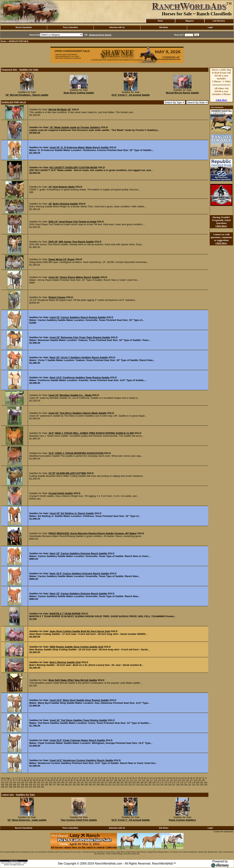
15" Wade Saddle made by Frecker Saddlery (75, 127)
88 (48, 780)
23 (67, 778)
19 (55, 778)
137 (27, 782)
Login (210, 27)
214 (122, 785)
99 (80, 780)
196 (50, 785)
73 (5, 780)
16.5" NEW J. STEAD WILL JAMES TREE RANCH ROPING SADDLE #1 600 (91, 433)
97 (74, 780)
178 (190, 782)
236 (3, 787)
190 (30, 785)
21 (61, 778)
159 (114, 782)
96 (72, 780)
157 (106, 782)
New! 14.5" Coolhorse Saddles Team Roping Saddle (80, 377)
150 (78, 782)
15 (44, 778)
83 (34, 780)
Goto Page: (6, 778)
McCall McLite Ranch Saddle (182, 93)
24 (69, 778)
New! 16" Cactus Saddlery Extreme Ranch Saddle (79, 553)
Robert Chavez (57, 297)
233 (198, 785)
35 (101, 778)
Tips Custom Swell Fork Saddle (79, 820)
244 (34, 787)
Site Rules (164, 27)
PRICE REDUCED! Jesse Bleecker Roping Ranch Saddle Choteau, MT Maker (93, 533)
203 (78, 785)
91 (57, 780)
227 (174, 785)
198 (58, 785)
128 (195, 780)
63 (183, 778)
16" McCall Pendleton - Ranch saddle (27, 95)
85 (40, 780)
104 (100, 780)
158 (110, 782)
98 (77, 780)
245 (38, 787)
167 (146, 782)
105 (104, 780)
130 (203, 780)
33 (96, 778)
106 (108, 780)
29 (84, 778)
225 (166, 785)
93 (63, 780)
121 (167, 780)
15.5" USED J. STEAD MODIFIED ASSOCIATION (76, 453)
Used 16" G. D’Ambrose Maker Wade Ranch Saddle (80, 147)
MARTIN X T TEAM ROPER (65, 614)
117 (151, 780)
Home (160, 21)
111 (128, 780)
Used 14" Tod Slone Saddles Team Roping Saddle (79, 720)
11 (32, 778)
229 (182, 785)
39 (113, 778)
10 (29, 778)
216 (130, 785)
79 (22, 780)
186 (14, 785)
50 (145, 778)
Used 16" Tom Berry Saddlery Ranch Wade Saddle (77, 413)
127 (191, 780)
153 (90, 782)
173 (170, 782)
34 (99, 778)
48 (139, 778)
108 (116, 780)
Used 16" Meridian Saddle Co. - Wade (70, 395)
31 (90, 778)
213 (118, 785)
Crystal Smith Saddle (61, 493)
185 (11, 785)
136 (22, 782)
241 (22, 787)
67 (194, 778)
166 (142, 782)
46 (133, 778)
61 (177, 778)
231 (190, 785)
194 (42, 785)
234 (202, 785)
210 (106, 785)
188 (22, 785)
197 (54, 785)
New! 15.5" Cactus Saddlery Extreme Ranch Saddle (80, 573)
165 (138, 782)
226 (170, 785)
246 (42, 787)
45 (130, 778)
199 (62, 785)
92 (60, 780)
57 (165, 778)
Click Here (221, 100)
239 (14, 787)
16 (46, 778)
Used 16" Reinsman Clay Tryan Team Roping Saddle (80, 337)
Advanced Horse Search (100, 35)
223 (158, 785)
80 (25, 780)
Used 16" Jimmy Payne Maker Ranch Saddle (74, 277)
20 (58, 778)
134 (14, 782)
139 (34, 782)
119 (159, 780)
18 (52, 778)
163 (130, 782)
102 (92, 780)
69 (200, 778)
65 (188, 778)
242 (27, 787)
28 (81, 778)
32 (93, 778)
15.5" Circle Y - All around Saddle (131, 95)
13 (38, 778)
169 (154, 782)
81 (28, 780)
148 (70, 782)
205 (86, 785)
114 (139, 780)
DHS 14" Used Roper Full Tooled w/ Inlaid (72, 222)
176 (182, 782)
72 (2, 780)
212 (114, 785)
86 (43, 780)
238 (11, 787)
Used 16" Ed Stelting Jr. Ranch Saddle (72, 513)
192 (38, 785)
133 (11, 782)
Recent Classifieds (24, 27)
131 (3, 782)
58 (168, 778)
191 (34, 785)
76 (14, 780)
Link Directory (219, 21)
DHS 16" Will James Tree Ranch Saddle (71, 242)
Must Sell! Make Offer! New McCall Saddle (73, 680)
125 (183, 780)
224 (162, 785)
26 (75, 778)
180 (198, 782)
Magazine (189, 21)
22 (64, 778)
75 (11, 780)
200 (66, 785)
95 (69, 780)
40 (116, 778)
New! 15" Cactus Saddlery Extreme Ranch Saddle (79, 594)
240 (18, 787)
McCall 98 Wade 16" (60, 109)
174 (174, 782)
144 (54, 782)
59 (171, 778)
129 (199, 780)
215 (126, 785)
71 (206, 778)
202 (74, 785)
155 (98, 782)
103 (96, 780)
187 (18, 785)
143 (50, 782)
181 (202, 782)
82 (31, 780)
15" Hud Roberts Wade (62, 187)
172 (166, 782)
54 (156, 778)
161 (122, 782)
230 (186, 785)
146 (62, 782)
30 (87, 778)
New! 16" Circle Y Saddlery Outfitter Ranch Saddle (79, 357)
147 (66, 782)
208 (98, 785)
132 (7, 782)
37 (107, 778)
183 (3, 785)
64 (186, 778)
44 (128, 778)
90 (54, 780)
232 (194, 785)
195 (46, 785)
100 (84, 780)
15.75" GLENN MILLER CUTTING (68, 473)
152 (86, 782)
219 (142, 785)
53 (154, 778)
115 (144, 780)
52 (151, 778)
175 (178, 782)
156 (102, 782)
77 (16, 780)
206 (90, 785)
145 (58, 782)
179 (194, 782)
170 (158, 782)
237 (7, 787)
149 (74, 782)
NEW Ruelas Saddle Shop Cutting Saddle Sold (77, 647)
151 (82, 782)
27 (78, 778)
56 (162, 778)
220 (146, 785)
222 (154, 785)
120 (163, 780)
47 (136, 778)
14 (41, 778)
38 (110, 778)
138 (30, 782)
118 (155, 780)
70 (203, 778)
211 (110, 785)
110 (124, 780)
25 (72, 778)
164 (134, 782)
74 (8, 780)
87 (46, 780)
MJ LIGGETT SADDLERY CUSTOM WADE (74, 167)
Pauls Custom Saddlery (182, 820)
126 (187, 780)
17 (49, 778)
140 (38, 782)
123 (175, 780)
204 (82, 785)
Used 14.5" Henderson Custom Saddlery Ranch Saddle (82, 760)
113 (135, 780)
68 (197, 778)
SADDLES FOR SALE (19, 41)
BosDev (7, 865)
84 (37, 780)
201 (70, 785)
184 (7, 785)
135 (18, 782)
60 (174, 778)
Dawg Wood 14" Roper (62, 259)
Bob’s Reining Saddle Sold (65, 662)
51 (148, 778)
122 (171, 780)
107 (112, 780)
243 (30, 787)
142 (46, 782)
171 (162, 782)
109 (120, 780)
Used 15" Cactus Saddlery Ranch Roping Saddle (78, 317)
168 (150, 782)
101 (88, 780)
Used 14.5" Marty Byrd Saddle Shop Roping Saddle (80, 700)
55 (159, 778)
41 (119, 778)
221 (150, 785)
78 (19, 780)
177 (186, 782)
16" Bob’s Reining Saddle (63, 204)
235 (206, 785)
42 (122, 778)
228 (178, 785)
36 (104, 778)
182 (206, 782)
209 (102, 785)
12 (35, 778)
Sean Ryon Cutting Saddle (79, 93)
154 (94, 782)
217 (134, 785)
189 (27, 785)
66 (191, 778)
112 (131, 780)
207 (94, 785)
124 (179, 780)
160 (118, 782)
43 (125, 778)
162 (126, 782)
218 (138, 785)
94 (66, 780)
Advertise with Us (117, 27)
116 (148, 780)
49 (142, 778)
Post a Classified (70, 27)
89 (51, 780)
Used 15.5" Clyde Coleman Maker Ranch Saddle (78, 740)
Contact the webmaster (223, 832)
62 (180, 778)
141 (42, 782)
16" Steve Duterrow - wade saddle (27, 820)
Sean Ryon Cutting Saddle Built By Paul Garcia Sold (80, 631)
